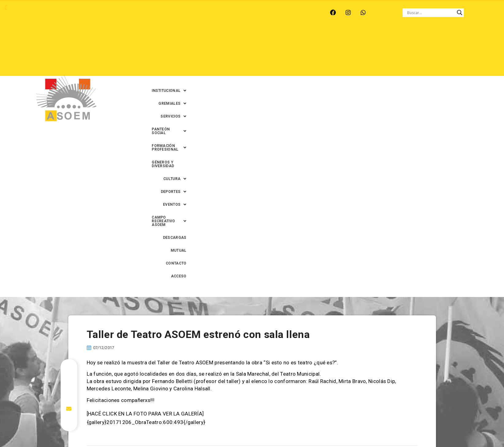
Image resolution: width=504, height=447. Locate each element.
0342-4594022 (338, 428)
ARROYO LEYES (61, 13)
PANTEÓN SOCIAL (305, 39)
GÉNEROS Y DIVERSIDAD (422, 39)
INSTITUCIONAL (187, 39)
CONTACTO (442, 52)
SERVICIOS (263, 39)
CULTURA (465, 39)
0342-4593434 (372, 428)
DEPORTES (251, 52)
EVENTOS (284, 52)
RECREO (131, 13)
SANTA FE (185, 13)
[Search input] (430, 13)
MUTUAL (415, 52)
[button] (187, 39)
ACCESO (469, 52)
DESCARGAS (386, 52)
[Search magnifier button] (460, 13)
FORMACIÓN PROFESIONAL (362, 39)
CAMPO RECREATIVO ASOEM (335, 52)
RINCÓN (157, 13)
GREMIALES (227, 39)
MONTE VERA (100, 13)
